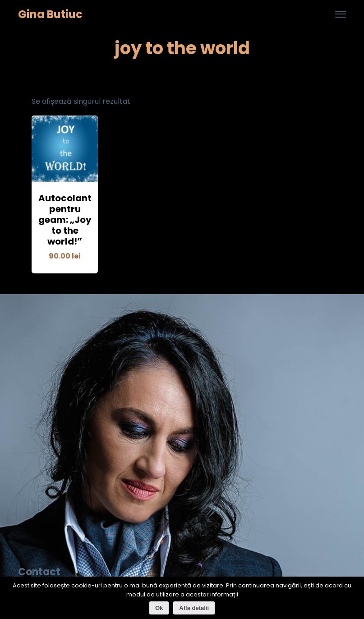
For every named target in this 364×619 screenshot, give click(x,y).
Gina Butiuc (50, 15)
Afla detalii (194, 608)
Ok (159, 608)
